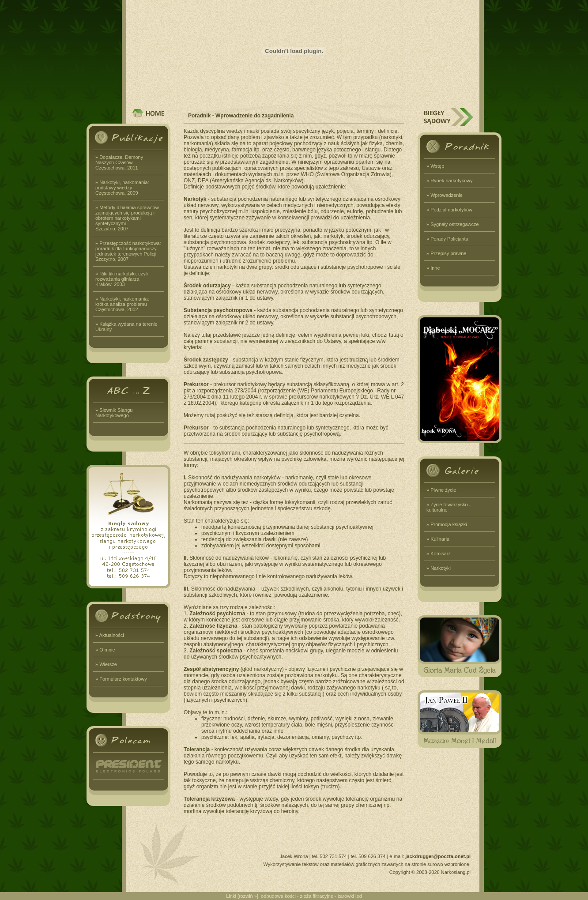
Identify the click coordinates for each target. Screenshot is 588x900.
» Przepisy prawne (447, 253)
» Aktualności (110, 635)
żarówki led (350, 896)
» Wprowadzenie (445, 195)
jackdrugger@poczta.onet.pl (438, 856)
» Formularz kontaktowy (121, 679)
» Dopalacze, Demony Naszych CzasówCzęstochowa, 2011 (119, 162)
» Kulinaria (438, 539)
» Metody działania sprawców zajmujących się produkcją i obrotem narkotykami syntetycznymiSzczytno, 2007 (127, 218)
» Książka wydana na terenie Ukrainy (126, 327)
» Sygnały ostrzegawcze (453, 224)
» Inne (433, 268)
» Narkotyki (439, 568)
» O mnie (105, 650)
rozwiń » (248, 896)
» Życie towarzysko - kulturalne (449, 507)
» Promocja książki (447, 524)
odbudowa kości (278, 896)
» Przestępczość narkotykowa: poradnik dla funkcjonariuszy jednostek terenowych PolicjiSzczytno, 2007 (128, 251)
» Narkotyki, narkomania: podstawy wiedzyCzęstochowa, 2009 (122, 188)
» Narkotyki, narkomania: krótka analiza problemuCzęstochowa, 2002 (122, 304)
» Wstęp (435, 166)
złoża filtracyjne (317, 896)
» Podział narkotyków (449, 210)
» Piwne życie (441, 490)
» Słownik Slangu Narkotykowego (114, 413)
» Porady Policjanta (447, 239)
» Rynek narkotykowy (450, 181)
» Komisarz (439, 554)
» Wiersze (106, 664)
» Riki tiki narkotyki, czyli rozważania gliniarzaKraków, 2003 (122, 279)
